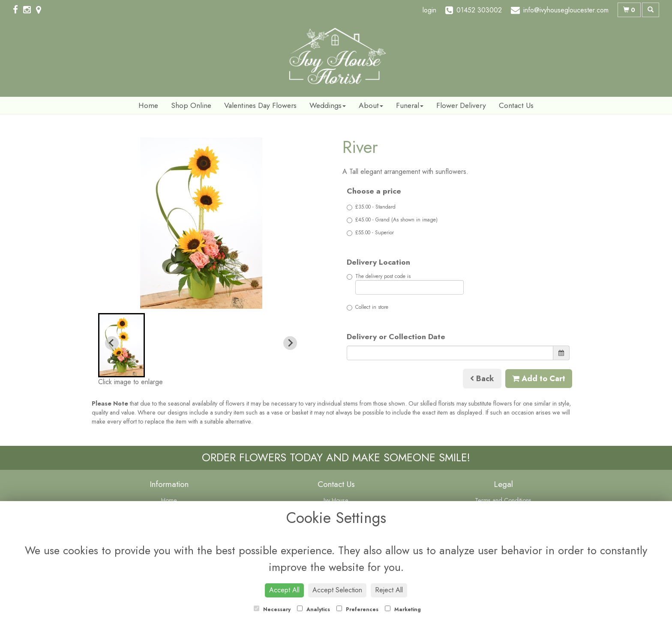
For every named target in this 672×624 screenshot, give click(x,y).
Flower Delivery (461, 105)
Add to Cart (539, 379)
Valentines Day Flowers (260, 105)
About (371, 105)
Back (482, 379)
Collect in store (367, 307)
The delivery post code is (405, 284)
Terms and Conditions (503, 500)
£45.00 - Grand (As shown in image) (392, 220)
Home (148, 105)
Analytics (313, 609)
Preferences (357, 609)
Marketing (403, 609)
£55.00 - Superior (370, 233)
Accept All (284, 590)
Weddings (328, 105)
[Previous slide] (112, 343)
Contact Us (516, 105)
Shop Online (191, 105)
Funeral (410, 105)
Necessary (272, 609)
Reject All (389, 590)
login (429, 10)
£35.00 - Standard (371, 207)
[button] (121, 345)
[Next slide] (290, 343)
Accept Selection (337, 590)
